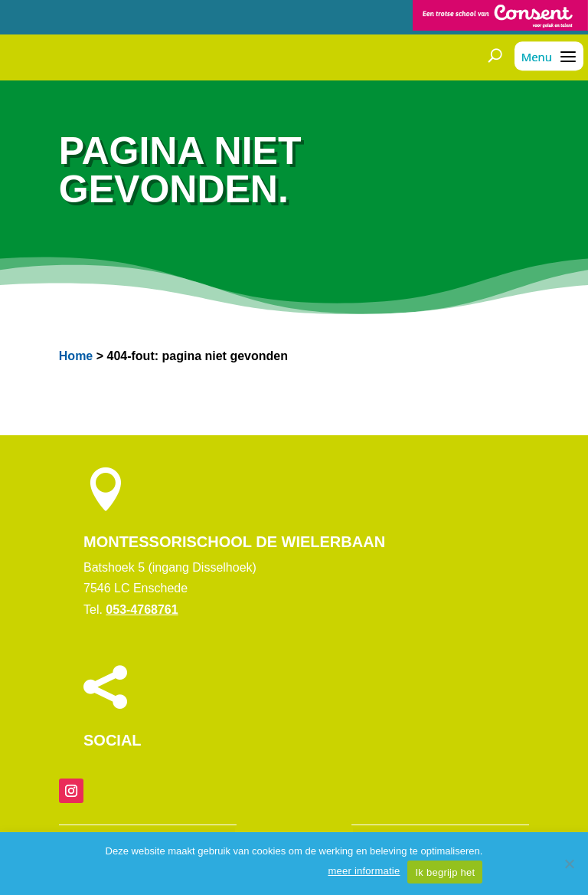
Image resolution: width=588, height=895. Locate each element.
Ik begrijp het (445, 872)
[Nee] (569, 864)
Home (76, 356)
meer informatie (364, 871)
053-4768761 (142, 610)
